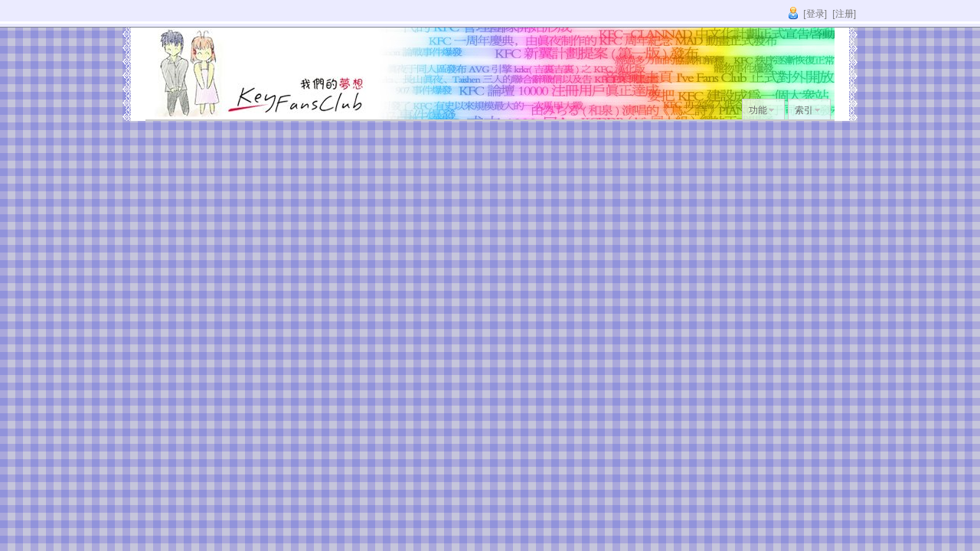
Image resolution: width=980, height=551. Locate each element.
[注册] (844, 14)
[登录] (815, 14)
